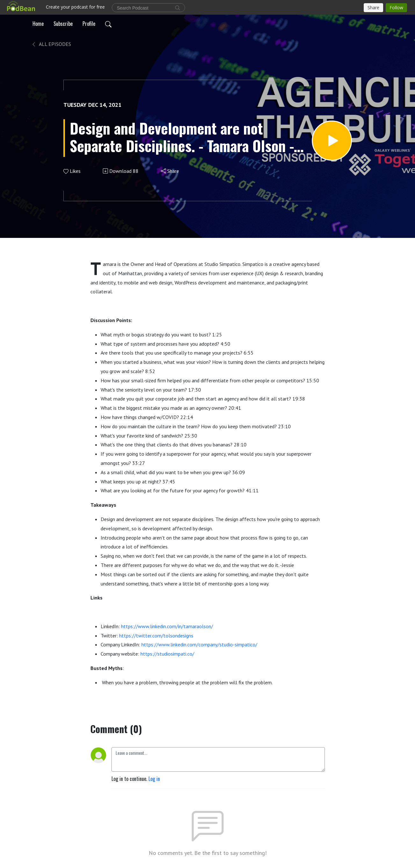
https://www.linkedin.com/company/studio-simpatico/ (199, 644)
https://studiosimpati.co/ (167, 654)
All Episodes (51, 44)
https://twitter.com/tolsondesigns (156, 636)
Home (38, 24)
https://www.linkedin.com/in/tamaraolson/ (167, 626)
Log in (154, 779)
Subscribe (63, 24)
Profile (89, 24)
